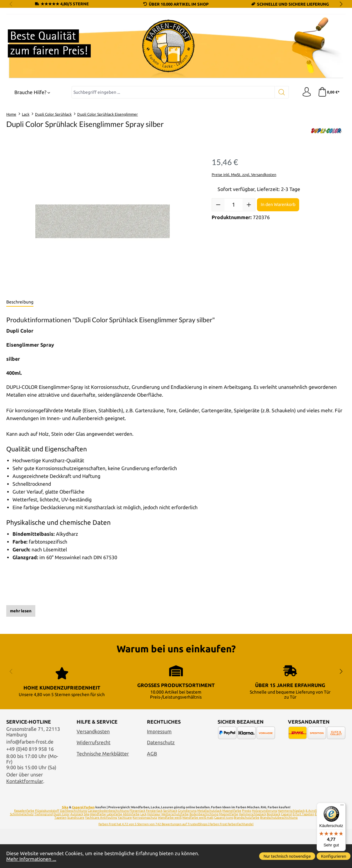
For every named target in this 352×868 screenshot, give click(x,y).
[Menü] (342, 806)
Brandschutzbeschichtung (279, 818)
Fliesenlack (137, 811)
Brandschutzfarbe (247, 818)
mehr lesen (21, 611)
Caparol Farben (83, 807)
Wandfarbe (98, 814)
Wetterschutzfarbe (175, 814)
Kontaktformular (25, 781)
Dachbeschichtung (73, 811)
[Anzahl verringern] (218, 205)
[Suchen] (282, 92)
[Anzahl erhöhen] (249, 205)
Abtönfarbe (131, 814)
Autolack (77, 814)
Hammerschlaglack (291, 811)
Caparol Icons (224, 818)
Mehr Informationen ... (31, 859)
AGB (152, 754)
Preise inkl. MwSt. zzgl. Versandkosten (244, 175)
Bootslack (274, 814)
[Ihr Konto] (307, 92)
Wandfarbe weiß (170, 818)
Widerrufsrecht (93, 742)
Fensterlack (154, 811)
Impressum (159, 731)
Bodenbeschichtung (204, 814)
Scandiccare (76, 818)
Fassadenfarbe (24, 811)
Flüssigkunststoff (47, 811)
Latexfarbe (114, 814)
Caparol (287, 814)
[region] (103, 221)
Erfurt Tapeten (303, 814)
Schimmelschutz (22, 814)
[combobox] (173, 92)
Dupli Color (62, 814)
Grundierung (187, 811)
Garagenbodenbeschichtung (108, 811)
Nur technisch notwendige (287, 856)
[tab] (20, 302)
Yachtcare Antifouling (101, 818)
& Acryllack (313, 811)
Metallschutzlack (209, 811)
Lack (143, 814)
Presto (247, 811)
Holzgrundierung (264, 811)
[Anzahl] (234, 205)
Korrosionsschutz (145, 818)
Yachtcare (125, 818)
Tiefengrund (44, 814)
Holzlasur (154, 814)
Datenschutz (161, 742)
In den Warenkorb (278, 204)
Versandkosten (93, 731)
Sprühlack (170, 811)
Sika (65, 807)
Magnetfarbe (232, 811)
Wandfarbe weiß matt (198, 818)
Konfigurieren (334, 856)
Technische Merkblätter (103, 754)
